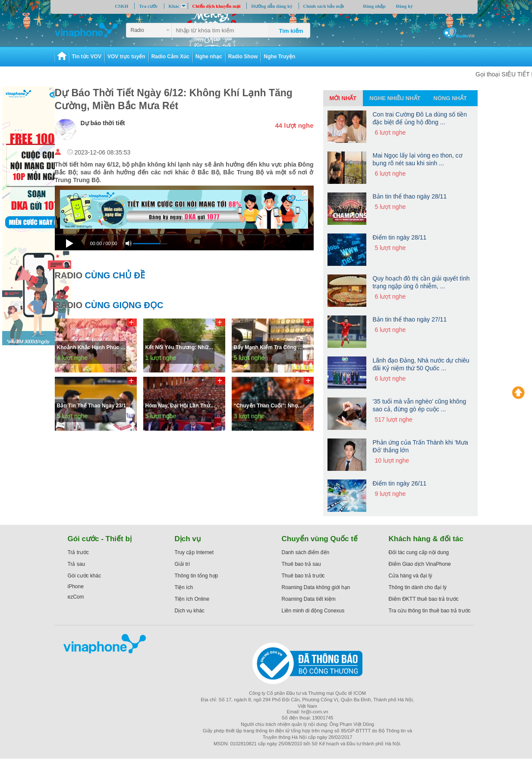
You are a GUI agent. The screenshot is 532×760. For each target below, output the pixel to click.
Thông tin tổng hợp (197, 576)
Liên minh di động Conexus (313, 611)
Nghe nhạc (209, 57)
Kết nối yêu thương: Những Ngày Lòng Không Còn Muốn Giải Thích (182, 347)
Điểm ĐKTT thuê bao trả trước (424, 599)
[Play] (71, 242)
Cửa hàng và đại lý (411, 576)
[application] (184, 244)
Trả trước (79, 552)
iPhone (76, 587)
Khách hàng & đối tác (426, 539)
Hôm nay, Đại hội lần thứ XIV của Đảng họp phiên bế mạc (182, 406)
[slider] (184, 235)
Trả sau (77, 564)
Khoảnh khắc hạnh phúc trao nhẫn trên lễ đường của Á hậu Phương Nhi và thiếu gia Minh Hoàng (94, 347)
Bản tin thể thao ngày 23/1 (91, 406)
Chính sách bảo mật (324, 6)
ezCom (76, 597)
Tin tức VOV (87, 57)
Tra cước (148, 6)
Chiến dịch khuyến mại (217, 6)
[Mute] (129, 243)
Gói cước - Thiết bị (100, 539)
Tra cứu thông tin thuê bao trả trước (430, 611)
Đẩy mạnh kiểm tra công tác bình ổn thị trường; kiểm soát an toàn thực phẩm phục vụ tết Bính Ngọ (271, 347)
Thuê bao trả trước (303, 576)
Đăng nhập (374, 6)
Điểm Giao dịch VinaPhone (420, 564)
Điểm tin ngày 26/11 (400, 483)
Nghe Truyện (279, 57)
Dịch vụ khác (190, 611)
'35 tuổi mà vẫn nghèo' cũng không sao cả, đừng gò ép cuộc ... (420, 405)
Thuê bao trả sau (301, 564)
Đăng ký (404, 6)
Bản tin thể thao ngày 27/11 (410, 319)
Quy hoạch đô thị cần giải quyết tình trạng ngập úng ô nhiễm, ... (421, 282)
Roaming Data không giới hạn (316, 587)
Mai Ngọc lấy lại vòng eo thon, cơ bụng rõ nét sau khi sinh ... (418, 159)
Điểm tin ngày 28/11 (400, 237)
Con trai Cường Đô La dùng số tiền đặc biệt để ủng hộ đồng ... (420, 118)
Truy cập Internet (194, 552)
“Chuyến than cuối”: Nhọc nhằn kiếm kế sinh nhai (271, 406)
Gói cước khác (85, 576)
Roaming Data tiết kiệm (309, 599)
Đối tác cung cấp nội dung (419, 552)
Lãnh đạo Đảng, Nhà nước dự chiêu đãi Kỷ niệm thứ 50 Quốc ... (421, 364)
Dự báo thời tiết (103, 123)
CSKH (121, 6)
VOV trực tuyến (126, 57)
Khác (174, 6)
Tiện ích (184, 587)
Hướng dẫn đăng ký (272, 6)
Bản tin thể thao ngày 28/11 (410, 196)
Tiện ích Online (192, 599)
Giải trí (183, 564)
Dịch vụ (188, 539)
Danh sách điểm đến (306, 552)
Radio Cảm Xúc (170, 57)
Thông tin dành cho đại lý (418, 587)
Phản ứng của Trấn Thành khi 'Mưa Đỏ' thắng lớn (420, 446)
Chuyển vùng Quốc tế (320, 539)
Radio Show (243, 57)
